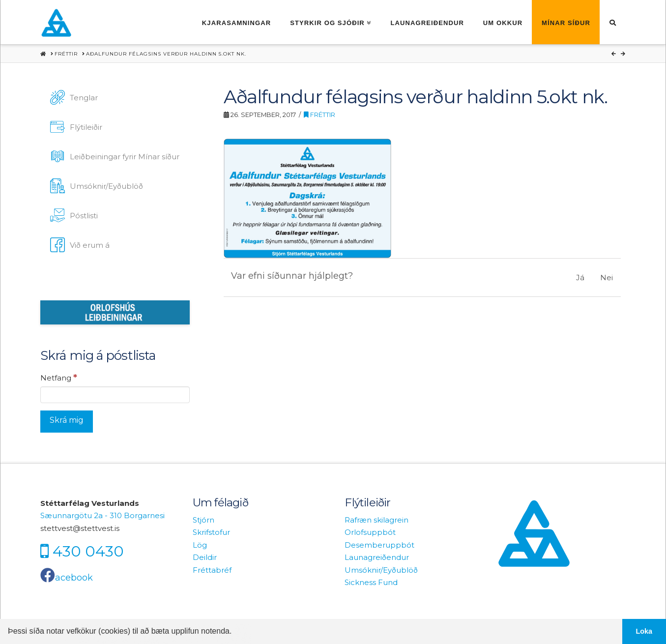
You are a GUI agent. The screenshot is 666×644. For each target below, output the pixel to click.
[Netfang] (115, 395)
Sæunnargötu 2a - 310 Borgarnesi (102, 515)
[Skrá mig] (67, 422)
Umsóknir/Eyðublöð (381, 570)
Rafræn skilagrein (376, 520)
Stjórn (203, 520)
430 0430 (88, 551)
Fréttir (319, 115)
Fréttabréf (212, 570)
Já (580, 278)
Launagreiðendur (377, 557)
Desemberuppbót (379, 545)
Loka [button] (644, 631)
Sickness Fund (371, 582)
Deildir (205, 557)
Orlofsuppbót (370, 532)
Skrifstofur (211, 532)
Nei (607, 278)
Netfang (59, 378)
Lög (200, 545)
